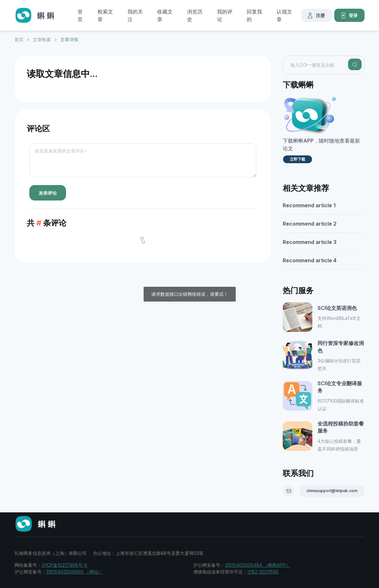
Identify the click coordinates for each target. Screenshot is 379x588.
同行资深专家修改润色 (341, 347)
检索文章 (105, 15)
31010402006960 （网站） (74, 572)
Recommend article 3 (310, 242)
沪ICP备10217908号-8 (64, 565)
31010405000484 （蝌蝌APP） (257, 565)
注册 (316, 15)
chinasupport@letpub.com (332, 491)
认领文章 (284, 15)
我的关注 (135, 15)
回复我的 (254, 15)
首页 (80, 15)
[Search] (355, 64)
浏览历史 (195, 15)
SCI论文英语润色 (337, 308)
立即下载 (298, 159)
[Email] (289, 491)
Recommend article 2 (310, 224)
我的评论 (225, 15)
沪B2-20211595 (263, 572)
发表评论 (48, 193)
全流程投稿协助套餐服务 (341, 427)
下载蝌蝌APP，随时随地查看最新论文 (321, 145)
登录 (349, 15)
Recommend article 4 (310, 260)
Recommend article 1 (309, 205)
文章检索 (42, 39)
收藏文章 (165, 15)
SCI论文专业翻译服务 (340, 387)
